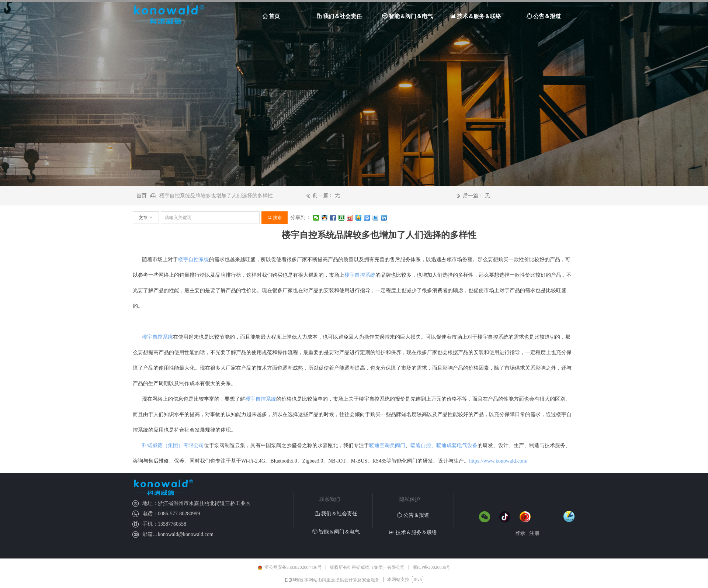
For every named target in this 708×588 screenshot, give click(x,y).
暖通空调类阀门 (387, 445)
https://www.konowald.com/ (498, 461)
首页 (142, 196)
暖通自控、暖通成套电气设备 (444, 445)
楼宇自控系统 (194, 260)
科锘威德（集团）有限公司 (173, 445)
